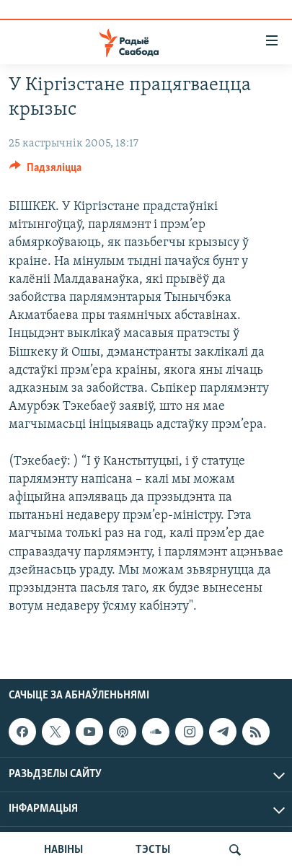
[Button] (45, 171)
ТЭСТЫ (153, 850)
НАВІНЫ (63, 850)
